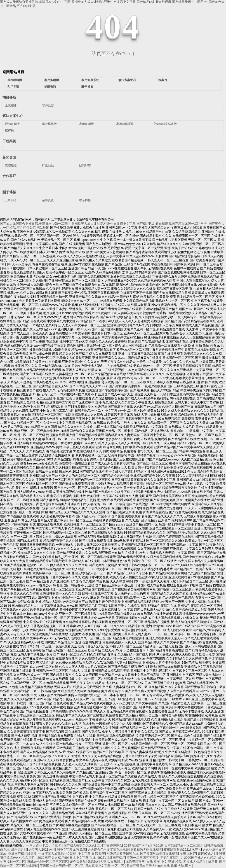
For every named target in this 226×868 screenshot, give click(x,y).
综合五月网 (19, 849)
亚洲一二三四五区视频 (143, 858)
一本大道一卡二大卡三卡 (44, 845)
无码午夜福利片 (171, 858)
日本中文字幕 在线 (83, 858)
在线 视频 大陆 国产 (178, 866)
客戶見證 (13, 87)
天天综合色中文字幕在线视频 (108, 849)
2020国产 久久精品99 (53, 858)
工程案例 (161, 80)
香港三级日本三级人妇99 (144, 866)
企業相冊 (11, 105)
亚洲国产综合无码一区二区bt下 (62, 866)
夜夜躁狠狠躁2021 (177, 849)
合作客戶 (9, 176)
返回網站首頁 (13, 72)
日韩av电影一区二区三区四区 (48, 862)
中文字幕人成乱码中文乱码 (57, 854)
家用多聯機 (52, 80)
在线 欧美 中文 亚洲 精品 (164, 862)
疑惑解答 (85, 165)
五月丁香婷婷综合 (110, 845)
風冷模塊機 (15, 80)
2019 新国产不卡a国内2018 (143, 845)
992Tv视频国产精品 (111, 858)
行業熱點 (48, 165)
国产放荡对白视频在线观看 (159, 854)
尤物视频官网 (135, 862)
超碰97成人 (206, 854)
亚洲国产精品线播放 (22, 854)
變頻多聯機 (12, 124)
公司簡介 (11, 200)
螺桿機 (9, 131)
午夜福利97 (188, 854)
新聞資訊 (50, 87)
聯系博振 (85, 200)
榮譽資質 (48, 200)
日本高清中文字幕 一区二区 (105, 866)
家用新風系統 (90, 80)
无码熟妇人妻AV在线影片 (106, 862)
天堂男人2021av (40, 849)
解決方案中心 (127, 80)
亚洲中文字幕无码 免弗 (70, 849)
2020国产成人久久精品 (200, 858)
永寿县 (196, 849)
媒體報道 (11, 165)
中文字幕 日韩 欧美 (92, 854)
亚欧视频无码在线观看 (146, 849)
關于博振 (87, 87)
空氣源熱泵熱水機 (165, 124)
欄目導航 (9, 97)
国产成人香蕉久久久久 (79, 845)
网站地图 (43, 228)
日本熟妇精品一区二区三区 (184, 845)
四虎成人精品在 (195, 862)
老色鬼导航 (78, 862)
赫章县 (213, 862)
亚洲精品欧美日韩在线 (123, 854)
